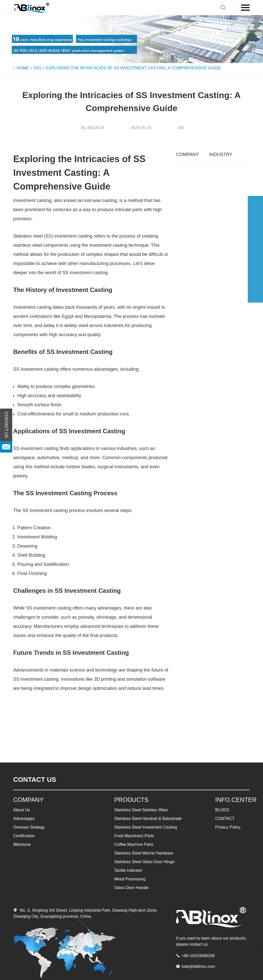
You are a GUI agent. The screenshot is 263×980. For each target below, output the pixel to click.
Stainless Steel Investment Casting (146, 827)
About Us (22, 810)
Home (23, 68)
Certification (24, 836)
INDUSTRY (221, 154)
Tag (37, 68)
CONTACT (225, 819)
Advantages (24, 819)
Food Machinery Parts (134, 836)
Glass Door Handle (131, 888)
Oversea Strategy (29, 827)
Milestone (22, 844)
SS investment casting (85, 273)
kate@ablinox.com (198, 966)
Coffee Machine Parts (134, 844)
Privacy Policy (228, 827)
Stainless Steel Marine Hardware (144, 853)
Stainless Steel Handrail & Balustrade (148, 819)
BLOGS (222, 810)
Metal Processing (130, 879)
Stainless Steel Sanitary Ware (141, 810)
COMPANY (187, 154)
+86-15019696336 (198, 956)
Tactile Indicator (128, 870)
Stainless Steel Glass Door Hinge (144, 862)
